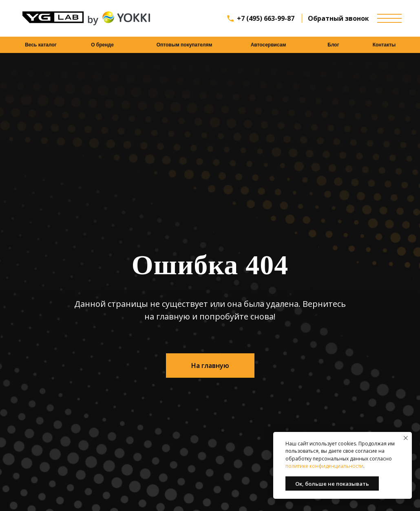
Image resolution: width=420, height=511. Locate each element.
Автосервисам (269, 45)
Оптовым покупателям (185, 45)
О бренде (102, 45)
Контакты (384, 45)
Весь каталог (41, 45)
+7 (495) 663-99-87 (266, 18)
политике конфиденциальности (324, 466)
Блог (333, 45)
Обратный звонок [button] (338, 18)
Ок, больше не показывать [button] (332, 484)
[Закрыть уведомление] (406, 438)
